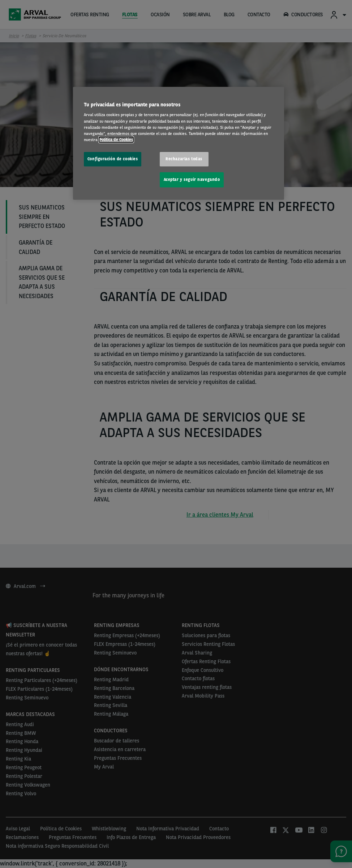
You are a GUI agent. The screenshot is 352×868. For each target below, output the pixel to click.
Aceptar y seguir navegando (192, 179)
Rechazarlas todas (184, 159)
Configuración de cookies (113, 159)
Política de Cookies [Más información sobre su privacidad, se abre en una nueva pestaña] (116, 140)
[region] (179, 143)
